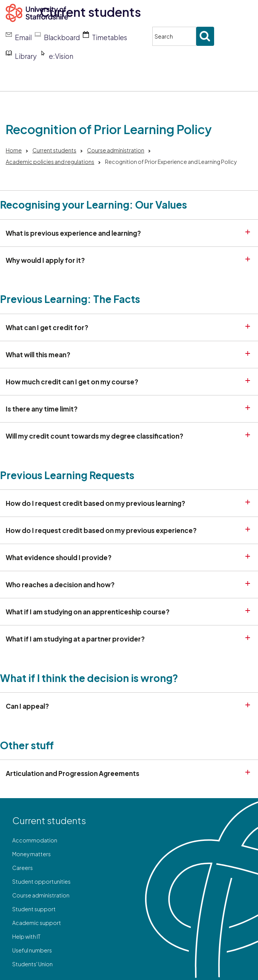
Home (14, 150)
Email (23, 37)
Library (26, 56)
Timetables (110, 37)
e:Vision (61, 56)
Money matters (31, 854)
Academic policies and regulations (50, 162)
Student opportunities (41, 881)
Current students (90, 12)
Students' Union (32, 964)
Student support (34, 909)
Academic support (37, 923)
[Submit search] (205, 36)
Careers (23, 868)
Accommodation (35, 840)
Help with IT (26, 936)
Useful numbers (32, 950)
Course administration (116, 150)
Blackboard (62, 37)
